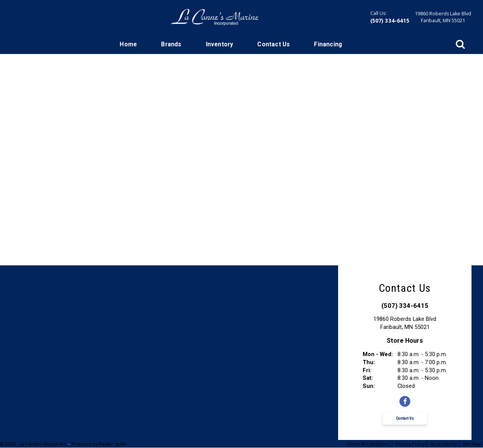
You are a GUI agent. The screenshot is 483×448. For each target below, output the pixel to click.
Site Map (472, 444)
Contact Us (274, 44)
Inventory (220, 44)
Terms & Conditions (368, 444)
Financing (328, 44)
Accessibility (444, 444)
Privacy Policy (410, 444)
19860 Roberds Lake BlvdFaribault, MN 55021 (443, 17)
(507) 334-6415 (390, 20)
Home (128, 44)
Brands (171, 44)
